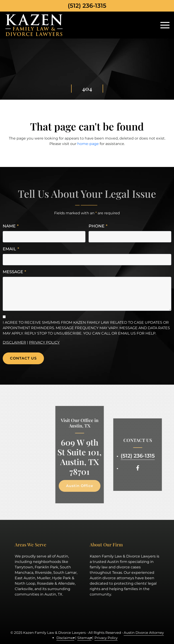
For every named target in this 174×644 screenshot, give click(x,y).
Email (11, 249)
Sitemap (84, 638)
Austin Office (77, 486)
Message (14, 272)
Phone (98, 226)
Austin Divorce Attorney (144, 633)
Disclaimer (14, 342)
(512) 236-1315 (87, 6)
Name (11, 226)
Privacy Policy (44, 342)
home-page (88, 144)
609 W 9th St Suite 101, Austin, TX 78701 (78, 457)
